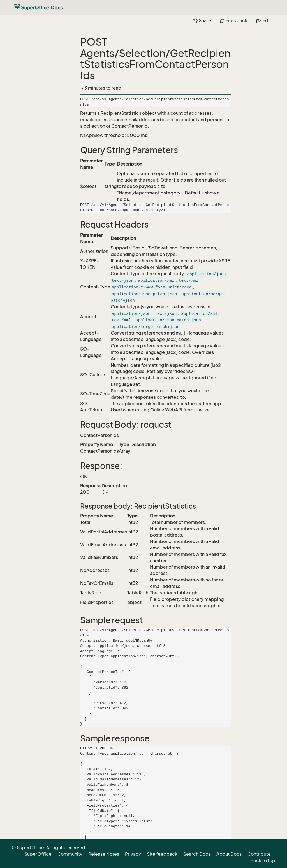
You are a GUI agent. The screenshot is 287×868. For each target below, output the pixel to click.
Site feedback (162, 854)
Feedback (234, 20)
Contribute (259, 854)
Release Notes (104, 854)
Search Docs (197, 854)
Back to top (263, 860)
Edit (264, 20)
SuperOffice (38, 854)
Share (202, 20)
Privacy (133, 854)
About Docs (229, 854)
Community (70, 854)
